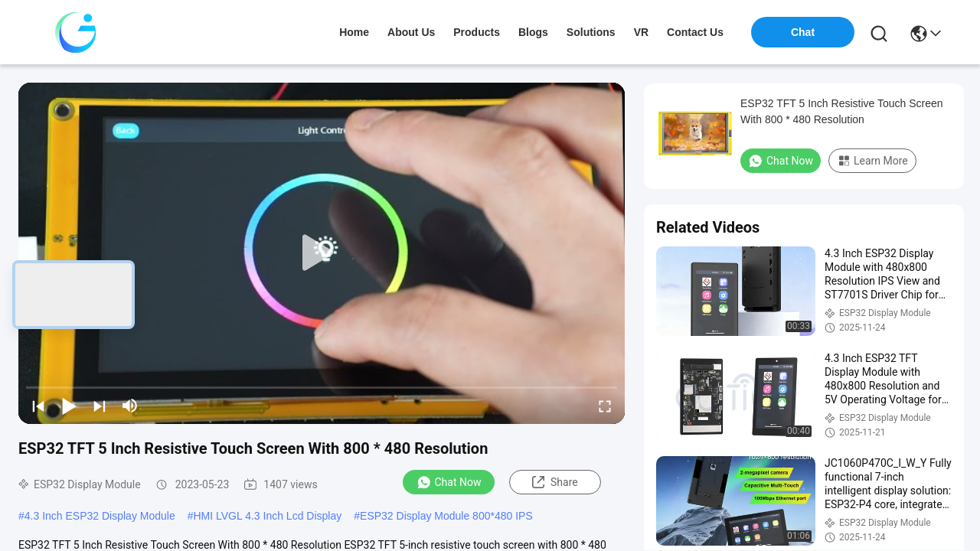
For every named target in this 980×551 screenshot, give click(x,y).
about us (411, 32)
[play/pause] (69, 406)
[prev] (38, 406)
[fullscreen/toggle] (605, 406)
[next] (100, 406)
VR (641, 32)
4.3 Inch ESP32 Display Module (100, 516)
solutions (591, 32)
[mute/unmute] (130, 406)
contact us (695, 32)
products (477, 32)
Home (354, 32)
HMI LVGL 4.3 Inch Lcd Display (267, 516)
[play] (322, 253)
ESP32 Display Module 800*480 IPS (446, 516)
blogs (533, 32)
